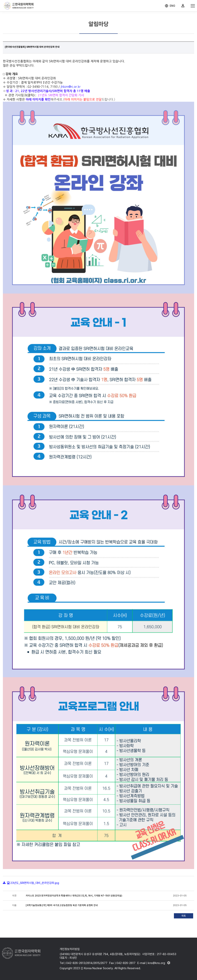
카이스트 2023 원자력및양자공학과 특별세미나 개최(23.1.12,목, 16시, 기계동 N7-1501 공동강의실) (74, 896)
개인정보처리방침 (70, 949)
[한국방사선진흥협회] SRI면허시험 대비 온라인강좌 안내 (32, 47)
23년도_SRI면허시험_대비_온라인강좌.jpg (35, 883)
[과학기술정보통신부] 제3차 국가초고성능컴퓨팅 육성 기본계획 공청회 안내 (62, 905)
